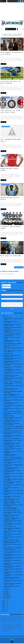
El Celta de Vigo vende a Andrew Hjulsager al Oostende (11, 519)
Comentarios (5, 288)
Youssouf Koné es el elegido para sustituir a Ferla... (12, 579)
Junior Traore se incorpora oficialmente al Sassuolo (10, 509)
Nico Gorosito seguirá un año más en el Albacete (12, 450)
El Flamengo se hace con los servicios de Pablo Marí (13, 564)
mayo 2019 (6, 592)
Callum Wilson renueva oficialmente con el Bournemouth (12, 483)
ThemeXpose (8, 638)
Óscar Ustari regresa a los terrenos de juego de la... (13, 374)
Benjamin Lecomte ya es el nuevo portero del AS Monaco (11, 395)
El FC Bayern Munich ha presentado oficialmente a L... (12, 371)
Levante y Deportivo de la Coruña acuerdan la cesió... (12, 336)
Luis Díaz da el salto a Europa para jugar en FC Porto (12, 584)
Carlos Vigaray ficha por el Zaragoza (13, 548)
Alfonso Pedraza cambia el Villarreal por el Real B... (13, 352)
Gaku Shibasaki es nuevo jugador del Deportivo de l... (12, 437)
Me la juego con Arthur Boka (11, 256)
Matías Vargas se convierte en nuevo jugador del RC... (12, 434)
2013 (4, 608)
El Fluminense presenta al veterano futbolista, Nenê (12, 359)
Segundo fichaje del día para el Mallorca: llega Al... (11, 500)
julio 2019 (6, 318)
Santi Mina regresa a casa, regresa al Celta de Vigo (13, 441)
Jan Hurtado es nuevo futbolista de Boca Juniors (12, 562)
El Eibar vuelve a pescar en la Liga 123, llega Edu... (12, 463)
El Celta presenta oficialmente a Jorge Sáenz (13, 398)
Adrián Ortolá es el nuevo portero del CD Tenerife (13, 477)
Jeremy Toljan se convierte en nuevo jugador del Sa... (12, 559)
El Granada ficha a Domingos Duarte (12, 432)
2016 (4, 603)
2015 (4, 605)
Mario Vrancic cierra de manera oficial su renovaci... (13, 486)
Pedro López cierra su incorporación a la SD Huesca (13, 368)
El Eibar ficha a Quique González (12, 439)
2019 (4, 316)
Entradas (5, 286)
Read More (4, 64)
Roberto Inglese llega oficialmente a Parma (13, 349)
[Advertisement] (12, 12)
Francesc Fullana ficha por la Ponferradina (11, 323)
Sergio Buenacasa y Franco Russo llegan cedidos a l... (13, 492)
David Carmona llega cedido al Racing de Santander (13, 393)
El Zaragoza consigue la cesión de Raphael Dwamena (12, 342)
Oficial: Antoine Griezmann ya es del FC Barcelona (13, 513)
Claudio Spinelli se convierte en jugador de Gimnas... (12, 362)
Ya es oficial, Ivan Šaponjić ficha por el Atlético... (12, 553)
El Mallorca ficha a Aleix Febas (11, 511)
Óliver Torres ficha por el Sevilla (12, 412)
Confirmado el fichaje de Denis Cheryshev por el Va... (11, 516)
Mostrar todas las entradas (14, 35)
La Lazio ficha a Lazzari (10, 527)
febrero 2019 (7, 597)
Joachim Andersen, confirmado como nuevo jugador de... (12, 529)
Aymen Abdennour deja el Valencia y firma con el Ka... (12, 567)
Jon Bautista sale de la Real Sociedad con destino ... (13, 576)
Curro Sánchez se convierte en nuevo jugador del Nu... (12, 331)
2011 (4, 612)
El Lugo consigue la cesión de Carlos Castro (13, 320)
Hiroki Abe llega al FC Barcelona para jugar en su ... (13, 401)
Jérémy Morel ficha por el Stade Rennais (11, 339)
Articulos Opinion (6, 39)
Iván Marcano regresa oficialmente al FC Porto (13, 570)
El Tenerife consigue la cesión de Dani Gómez (13, 387)
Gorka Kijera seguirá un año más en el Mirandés (13, 538)
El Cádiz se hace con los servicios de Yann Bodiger (13, 407)
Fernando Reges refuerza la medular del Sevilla (12, 497)
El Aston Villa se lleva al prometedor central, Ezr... (13, 532)
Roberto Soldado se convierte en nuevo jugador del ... (13, 414)
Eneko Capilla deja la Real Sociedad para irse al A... (12, 522)
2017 (4, 601)
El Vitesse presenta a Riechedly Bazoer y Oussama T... (13, 466)
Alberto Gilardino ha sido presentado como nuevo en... (13, 535)
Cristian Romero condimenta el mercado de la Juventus (13, 480)
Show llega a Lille (8, 354)
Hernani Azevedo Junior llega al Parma (13, 427)
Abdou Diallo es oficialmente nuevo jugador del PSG (12, 357)
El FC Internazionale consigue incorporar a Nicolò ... (11, 469)
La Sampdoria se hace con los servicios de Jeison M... (11, 456)
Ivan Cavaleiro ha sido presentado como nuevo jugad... (13, 429)
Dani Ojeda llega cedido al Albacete (12, 344)
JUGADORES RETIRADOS (8, 417)
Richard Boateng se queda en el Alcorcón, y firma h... (11, 390)
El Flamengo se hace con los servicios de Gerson (13, 475)
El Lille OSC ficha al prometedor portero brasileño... (12, 447)
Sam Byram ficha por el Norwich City (12, 382)
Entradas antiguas (19, 268)
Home (2, 29)
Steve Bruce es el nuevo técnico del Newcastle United (12, 325)
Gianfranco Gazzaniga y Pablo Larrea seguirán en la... (12, 419)
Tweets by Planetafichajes (7, 274)
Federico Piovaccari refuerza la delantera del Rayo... (11, 425)
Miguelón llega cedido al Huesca (11, 540)
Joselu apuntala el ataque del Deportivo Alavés (11, 404)
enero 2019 (6, 599)
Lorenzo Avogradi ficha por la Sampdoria (11, 346)
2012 (4, 610)
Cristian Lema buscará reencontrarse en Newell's (12, 573)
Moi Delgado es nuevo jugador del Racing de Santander (12, 543)
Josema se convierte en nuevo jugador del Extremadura (13, 379)
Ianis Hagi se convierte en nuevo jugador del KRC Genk (12, 503)
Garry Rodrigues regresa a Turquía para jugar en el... (12, 472)
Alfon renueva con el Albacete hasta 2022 (12, 545)
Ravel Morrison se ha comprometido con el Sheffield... (13, 365)
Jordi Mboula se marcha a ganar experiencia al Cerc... (11, 376)
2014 (4, 606)
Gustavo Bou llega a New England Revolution (11, 587)
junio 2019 (6, 590)
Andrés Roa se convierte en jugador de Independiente (13, 453)
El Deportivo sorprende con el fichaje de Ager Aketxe (13, 460)
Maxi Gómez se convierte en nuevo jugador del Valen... (12, 444)
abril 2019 (6, 594)
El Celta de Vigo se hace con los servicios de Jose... (12, 550)
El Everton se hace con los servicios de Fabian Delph (13, 384)
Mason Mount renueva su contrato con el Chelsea (13, 410)
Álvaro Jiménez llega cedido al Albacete (11, 489)
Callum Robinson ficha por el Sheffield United (13, 495)
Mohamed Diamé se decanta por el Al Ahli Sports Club (12, 556)
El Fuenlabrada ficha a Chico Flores (12, 333)
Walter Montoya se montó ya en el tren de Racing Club (13, 506)
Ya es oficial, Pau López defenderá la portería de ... (13, 582)
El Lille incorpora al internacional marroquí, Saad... (12, 525)
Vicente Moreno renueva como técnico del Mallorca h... (12, 328)
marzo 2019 (6, 595)
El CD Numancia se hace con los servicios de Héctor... (11, 422)
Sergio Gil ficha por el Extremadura (12, 458)
